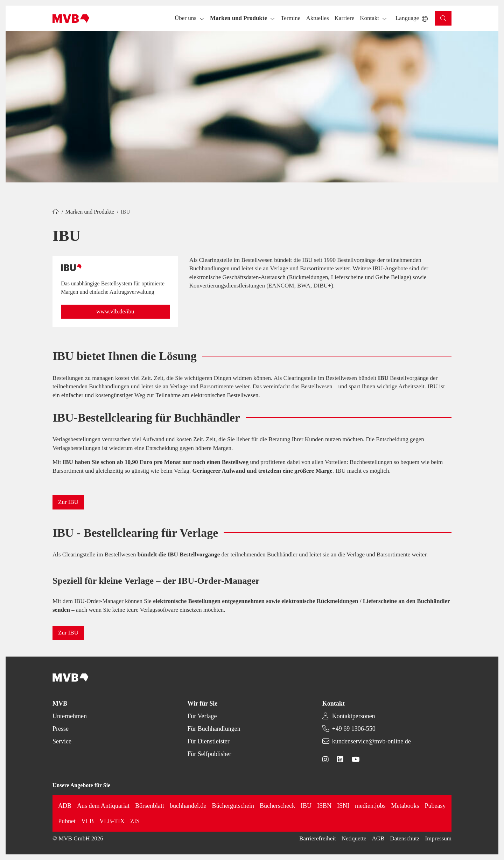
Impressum (438, 838)
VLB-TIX (112, 821)
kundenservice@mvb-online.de (372, 741)
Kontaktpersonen (354, 716)
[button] (290, 18)
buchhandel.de (188, 806)
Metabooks (405, 806)
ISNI (343, 806)
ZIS (135, 821)
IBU (306, 806)
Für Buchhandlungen (214, 729)
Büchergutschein (233, 806)
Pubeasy (435, 806)
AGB (378, 838)
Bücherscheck (277, 806)
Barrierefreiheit (318, 838)
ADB (65, 806)
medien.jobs (370, 806)
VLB (87, 821)
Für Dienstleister (208, 741)
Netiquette (354, 838)
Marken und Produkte (90, 212)
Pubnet (67, 821)
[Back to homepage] (71, 19)
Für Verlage (202, 716)
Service (62, 741)
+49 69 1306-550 (354, 729)
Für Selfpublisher (209, 754)
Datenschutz (405, 838)
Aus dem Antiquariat (103, 806)
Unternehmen (70, 716)
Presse (61, 729)
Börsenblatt (150, 806)
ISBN (324, 806)
